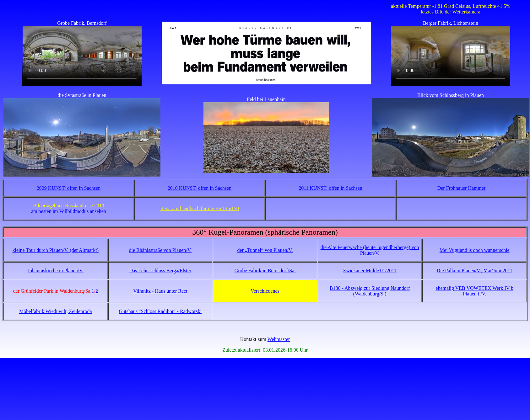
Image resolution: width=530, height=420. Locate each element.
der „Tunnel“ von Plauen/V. (265, 250)
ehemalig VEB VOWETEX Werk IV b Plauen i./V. (474, 291)
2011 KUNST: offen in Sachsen (330, 188)
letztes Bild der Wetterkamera (451, 12)
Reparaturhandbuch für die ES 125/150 (200, 208)
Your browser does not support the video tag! (82, 56)
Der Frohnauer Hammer (462, 188)
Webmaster (279, 339)
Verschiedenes (265, 291)
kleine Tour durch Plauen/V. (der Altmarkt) (55, 250)
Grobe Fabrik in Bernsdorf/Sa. (265, 271)
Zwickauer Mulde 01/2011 (370, 271)
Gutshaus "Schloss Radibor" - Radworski (160, 311)
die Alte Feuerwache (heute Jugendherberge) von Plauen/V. (370, 250)
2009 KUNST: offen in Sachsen (69, 188)
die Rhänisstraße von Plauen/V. (160, 250)
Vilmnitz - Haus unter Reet (160, 291)
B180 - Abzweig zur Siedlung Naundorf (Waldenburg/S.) (370, 291)
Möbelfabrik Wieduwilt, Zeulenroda (55, 311)
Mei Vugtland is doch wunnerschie (475, 250)
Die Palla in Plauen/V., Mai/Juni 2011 (475, 271)
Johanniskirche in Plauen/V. (56, 271)
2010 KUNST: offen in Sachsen (200, 188)
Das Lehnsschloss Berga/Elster (160, 271)
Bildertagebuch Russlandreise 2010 (69, 206)
